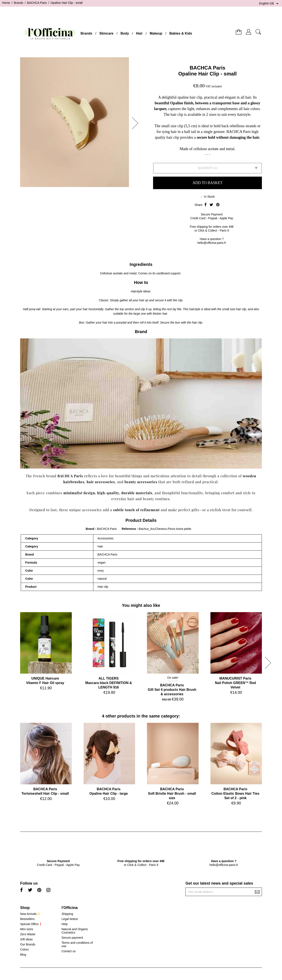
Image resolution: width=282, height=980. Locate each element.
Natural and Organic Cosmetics (75, 931)
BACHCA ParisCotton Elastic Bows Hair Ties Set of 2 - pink (235, 794)
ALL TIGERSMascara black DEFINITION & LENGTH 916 (109, 683)
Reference (129, 529)
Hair (139, 33)
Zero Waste (28, 934)
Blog (23, 955)
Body (125, 33)
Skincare (106, 33)
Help (64, 924)
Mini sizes (27, 929)
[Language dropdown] (270, 4)
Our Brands (28, 944)
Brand (90, 529)
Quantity (205, 168)
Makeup (156, 33)
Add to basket (207, 183)
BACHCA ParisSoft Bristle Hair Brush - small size (172, 794)
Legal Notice (70, 919)
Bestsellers (27, 919)
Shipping (67, 914)
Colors (24, 949)
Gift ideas (26, 939)
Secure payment (72, 938)
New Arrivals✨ (30, 914)
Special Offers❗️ (31, 924)
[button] (136, 123)
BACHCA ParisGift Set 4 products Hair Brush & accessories (172, 690)
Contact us (68, 951)
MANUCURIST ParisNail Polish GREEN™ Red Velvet (235, 683)
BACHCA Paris (207, 68)
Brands (86, 33)
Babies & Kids (181, 33)
